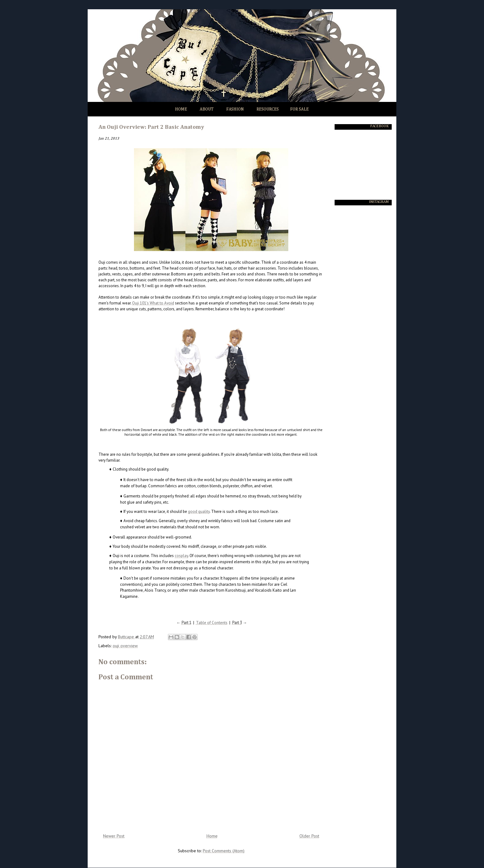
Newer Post (114, 836)
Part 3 (237, 623)
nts (225, 623)
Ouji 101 (139, 303)
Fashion (235, 109)
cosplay (181, 556)
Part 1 (186, 623)
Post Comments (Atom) (224, 851)
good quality (199, 512)
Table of (204, 623)
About (207, 109)
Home (181, 109)
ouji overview (125, 646)
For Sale (299, 109)
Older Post (309, 836)
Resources (268, 109)
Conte (217, 623)
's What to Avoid (160, 303)
